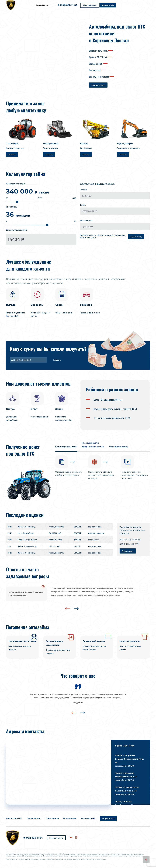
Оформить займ (108, 5)
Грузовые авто (34, 818)
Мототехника (70, 818)
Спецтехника (52, 818)
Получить (57, 360)
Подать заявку (136, 236)
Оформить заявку (98, 85)
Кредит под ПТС (14, 818)
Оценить (12, 154)
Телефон (83, 205)
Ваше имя (84, 190)
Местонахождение (87, 220)
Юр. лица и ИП (88, 818)
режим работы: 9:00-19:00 (129, 761)
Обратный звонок (90, 5)
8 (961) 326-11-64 (68, 5)
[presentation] (67, 609)
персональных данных (88, 237)
